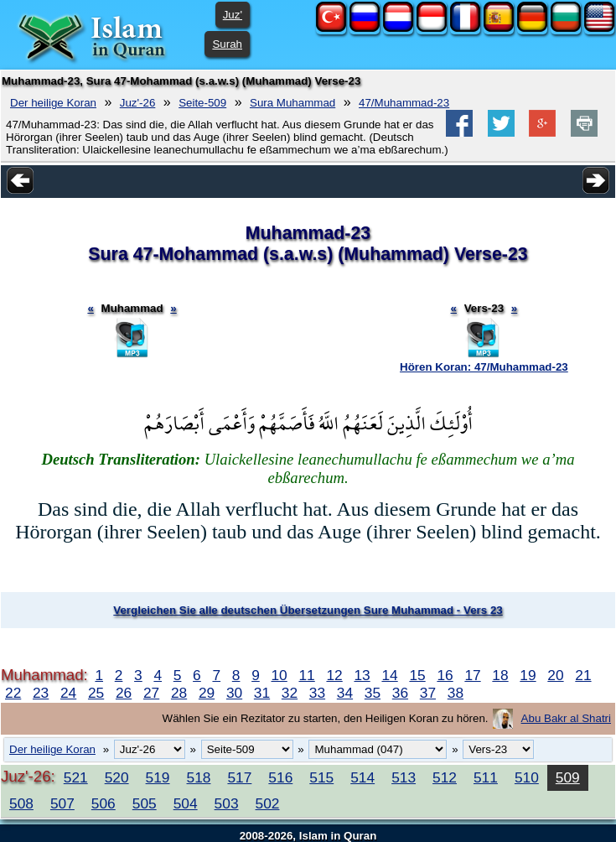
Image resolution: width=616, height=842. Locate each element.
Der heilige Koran (53, 103)
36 (400, 693)
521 (76, 777)
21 (583, 675)
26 (124, 693)
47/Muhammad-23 (404, 103)
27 (151, 693)
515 (321, 777)
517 (239, 777)
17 (472, 675)
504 (186, 803)
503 (227, 803)
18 (500, 675)
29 (207, 693)
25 (96, 693)
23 (41, 693)
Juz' (233, 15)
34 (345, 693)
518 (199, 777)
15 (417, 675)
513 (404, 777)
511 (486, 777)
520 (117, 777)
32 (290, 693)
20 (555, 675)
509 (568, 777)
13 (362, 675)
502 (268, 803)
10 (279, 675)
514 (362, 777)
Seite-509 (202, 103)
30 (234, 693)
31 (262, 693)
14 (389, 675)
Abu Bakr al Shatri (566, 718)
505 (145, 803)
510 (527, 777)
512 (445, 777)
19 (528, 675)
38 (456, 693)
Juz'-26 (138, 103)
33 (317, 693)
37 (428, 693)
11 (306, 675)
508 (21, 803)
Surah (227, 44)
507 (62, 803)
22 (13, 693)
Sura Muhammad (292, 103)
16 (445, 675)
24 (68, 693)
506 (104, 803)
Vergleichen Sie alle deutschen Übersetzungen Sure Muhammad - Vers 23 (308, 610)
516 (280, 777)
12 (334, 675)
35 (373, 693)
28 (179, 693)
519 (158, 777)
